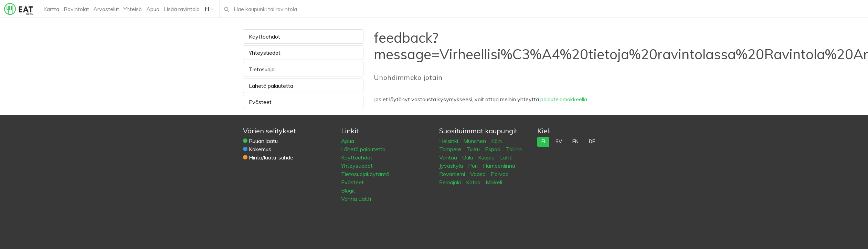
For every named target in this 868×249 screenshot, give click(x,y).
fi (543, 142)
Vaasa (479, 174)
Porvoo (500, 174)
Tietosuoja (262, 69)
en (575, 142)
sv (559, 142)
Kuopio (487, 157)
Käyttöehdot (264, 37)
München (475, 141)
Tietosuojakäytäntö (365, 174)
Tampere (451, 149)
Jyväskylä (452, 166)
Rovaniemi (453, 174)
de (592, 142)
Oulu (468, 157)
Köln (496, 141)
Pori (474, 166)
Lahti (506, 157)
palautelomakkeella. (564, 99)
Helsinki (449, 141)
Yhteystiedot (265, 53)
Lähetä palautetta (271, 86)
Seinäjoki (451, 182)
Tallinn (514, 149)
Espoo (493, 149)
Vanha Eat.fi (356, 199)
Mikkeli (494, 182)
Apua (348, 141)
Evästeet (260, 102)
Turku (474, 149)
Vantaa (449, 157)
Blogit (348, 190)
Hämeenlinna (499, 166)
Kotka (474, 182)
